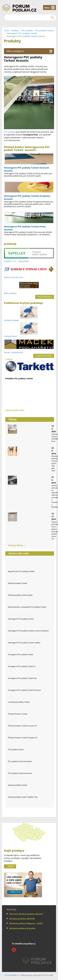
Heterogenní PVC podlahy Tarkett (22, 33)
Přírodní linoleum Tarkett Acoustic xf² (22, 726)
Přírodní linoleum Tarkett (18, 714)
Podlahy (15, 30)
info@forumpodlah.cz (25, 944)
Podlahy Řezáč (10, 336)
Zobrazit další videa (15, 410)
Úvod (6, 30)
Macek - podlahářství (13, 352)
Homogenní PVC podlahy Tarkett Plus (22, 678)
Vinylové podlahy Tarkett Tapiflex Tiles (23, 797)
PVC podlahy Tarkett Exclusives (20, 773)
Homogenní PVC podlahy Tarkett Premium (24, 690)
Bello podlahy (10, 293)
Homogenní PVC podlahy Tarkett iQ (22, 666)
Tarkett (30, 365)
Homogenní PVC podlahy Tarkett (21, 654)
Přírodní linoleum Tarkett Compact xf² (23, 738)
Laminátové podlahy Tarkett (19, 702)
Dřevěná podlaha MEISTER (22, 919)
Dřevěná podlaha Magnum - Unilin (26, 923)
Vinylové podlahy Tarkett (17, 785)
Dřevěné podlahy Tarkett (18, 583)
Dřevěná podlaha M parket (22, 928)
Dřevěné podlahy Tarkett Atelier (20, 595)
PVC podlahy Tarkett (44, 30)
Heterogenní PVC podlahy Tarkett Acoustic (26, 36)
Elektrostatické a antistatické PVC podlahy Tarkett (27, 607)
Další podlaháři (44, 356)
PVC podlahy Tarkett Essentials (20, 761)
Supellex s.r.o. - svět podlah (16, 261)
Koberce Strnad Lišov (14, 277)
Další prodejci (45, 297)
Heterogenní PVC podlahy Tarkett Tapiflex (24, 643)
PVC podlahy (27, 30)
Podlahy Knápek (11, 320)
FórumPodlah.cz (12, 975)
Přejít (11, 866)
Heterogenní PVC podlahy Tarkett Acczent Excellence (28, 631)
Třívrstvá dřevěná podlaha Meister (26, 914)
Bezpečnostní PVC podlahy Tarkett (21, 571)
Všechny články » (16, 545)
